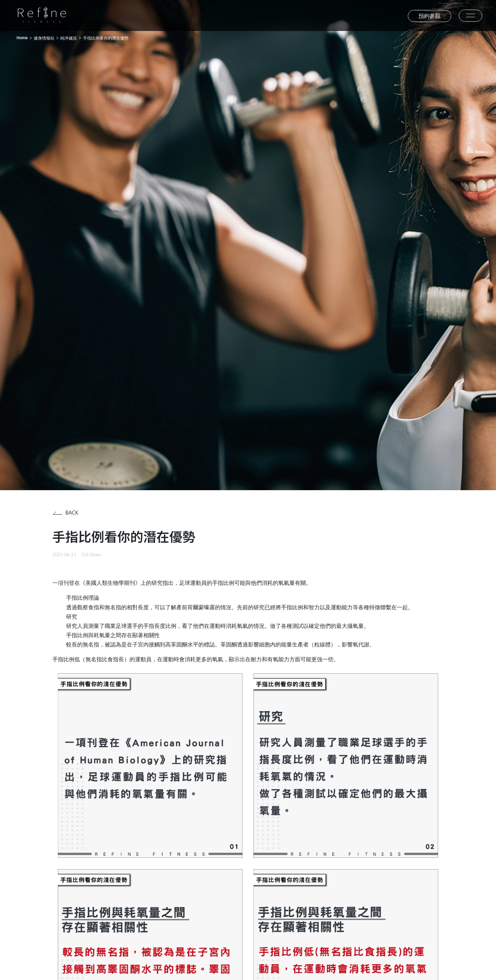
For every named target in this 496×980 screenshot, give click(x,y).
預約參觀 (430, 16)
